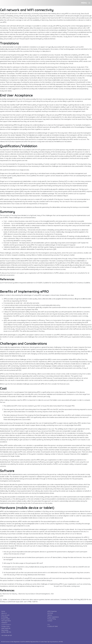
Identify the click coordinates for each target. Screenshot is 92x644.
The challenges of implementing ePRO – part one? (16, 288)
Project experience (53, 617)
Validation (4, 623)
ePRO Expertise (52, 611)
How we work (5, 615)
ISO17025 (50, 613)
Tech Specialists (6, 621)
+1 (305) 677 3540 (53, 626)
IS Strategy (5, 617)
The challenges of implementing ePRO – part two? (16, 7)
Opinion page (49, 586)
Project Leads (5, 619)
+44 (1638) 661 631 (7, 635)
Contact (50, 621)
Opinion (50, 615)
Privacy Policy (52, 619)
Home (3, 611)
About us (4, 613)
